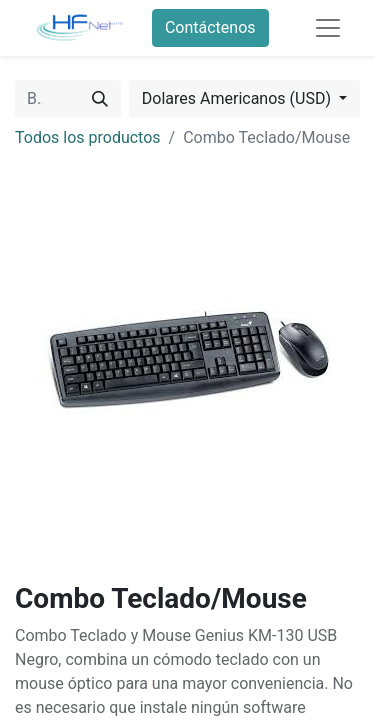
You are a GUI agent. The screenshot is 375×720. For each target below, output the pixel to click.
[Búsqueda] (100, 99)
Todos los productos (88, 137)
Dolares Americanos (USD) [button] (238, 98)
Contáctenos (210, 27)
